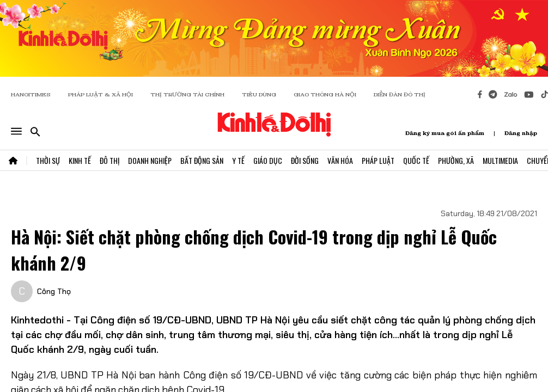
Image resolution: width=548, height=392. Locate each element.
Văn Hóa (340, 160)
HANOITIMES (31, 94)
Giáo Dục (268, 160)
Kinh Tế (80, 160)
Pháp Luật (378, 160)
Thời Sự (48, 160)
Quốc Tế (416, 160)
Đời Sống (305, 160)
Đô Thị (109, 160)
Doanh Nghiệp (150, 160)
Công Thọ (54, 291)
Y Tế (238, 160)
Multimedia (500, 160)
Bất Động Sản (202, 160)
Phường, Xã (456, 160)
